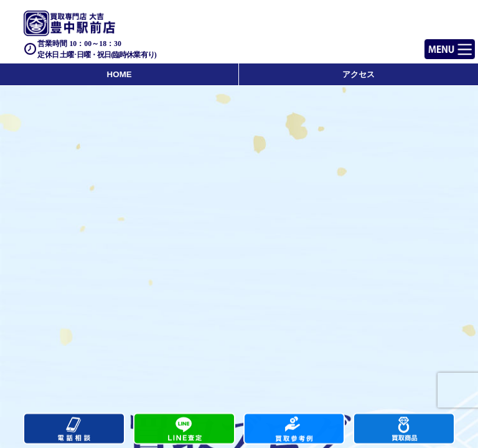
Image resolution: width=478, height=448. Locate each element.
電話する (74, 429)
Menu (436, 44)
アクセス (358, 74)
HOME (119, 74)
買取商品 (404, 429)
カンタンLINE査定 (184, 429)
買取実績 (294, 429)
